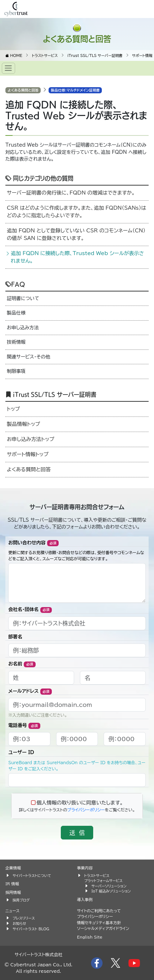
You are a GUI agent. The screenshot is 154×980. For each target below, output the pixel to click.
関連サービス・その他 (28, 357)
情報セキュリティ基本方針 (99, 923)
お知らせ (19, 923)
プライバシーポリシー (86, 810)
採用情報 (13, 892)
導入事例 (85, 899)
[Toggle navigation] (8, 68)
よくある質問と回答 (77, 38)
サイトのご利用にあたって (99, 911)
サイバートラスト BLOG (31, 929)
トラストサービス (97, 876)
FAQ (15, 284)
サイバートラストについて (32, 876)
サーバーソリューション (109, 886)
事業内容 (85, 868)
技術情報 (16, 342)
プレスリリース (24, 918)
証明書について (23, 299)
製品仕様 (16, 313)
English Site (90, 937)
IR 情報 (12, 884)
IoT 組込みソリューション (111, 891)
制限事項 (16, 371)
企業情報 (13, 868)
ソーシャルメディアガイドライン (103, 928)
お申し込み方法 (23, 328)
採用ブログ (21, 900)
